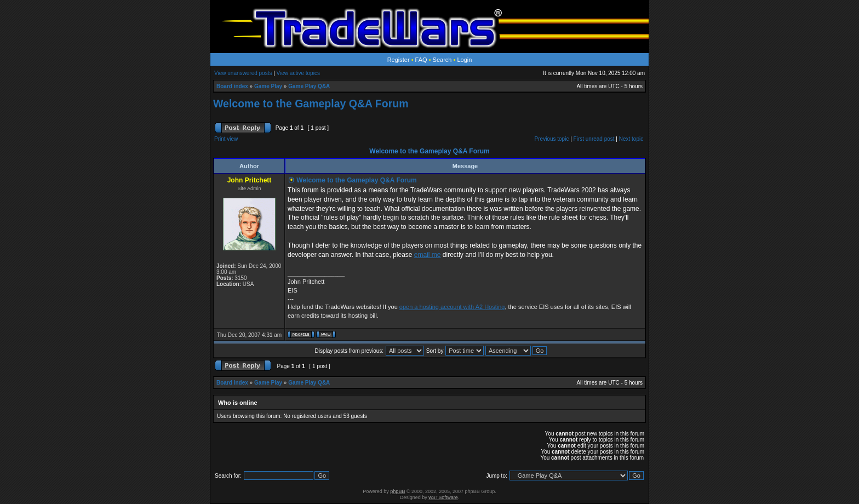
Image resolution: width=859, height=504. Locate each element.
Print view (226, 139)
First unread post (594, 139)
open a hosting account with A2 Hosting (452, 307)
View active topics (298, 73)
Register (399, 60)
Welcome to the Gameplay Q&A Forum (311, 104)
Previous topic (552, 139)
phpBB (397, 491)
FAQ (421, 60)
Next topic (631, 139)
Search (442, 60)
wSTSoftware (443, 497)
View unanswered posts (243, 73)
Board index (232, 86)
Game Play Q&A (309, 86)
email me (428, 255)
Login (464, 60)
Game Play (268, 86)
